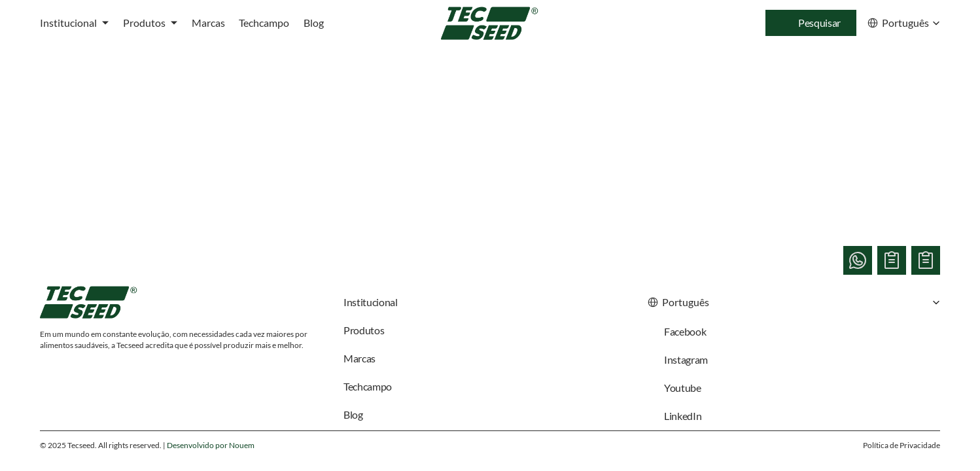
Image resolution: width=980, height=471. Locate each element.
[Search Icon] (811, 23)
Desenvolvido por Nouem (211, 445)
